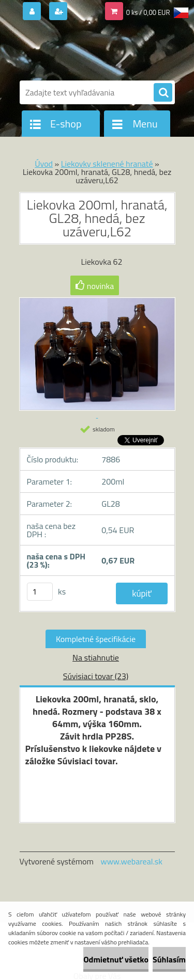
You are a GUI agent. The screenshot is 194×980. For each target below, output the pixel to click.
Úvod (44, 164)
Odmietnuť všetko (116, 959)
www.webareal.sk (131, 861)
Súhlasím (169, 959)
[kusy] (40, 592)
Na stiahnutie (96, 657)
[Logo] (91, 51)
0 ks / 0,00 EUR (148, 12)
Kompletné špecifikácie (96, 639)
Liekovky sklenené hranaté (107, 164)
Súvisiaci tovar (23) (96, 676)
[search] (163, 93)
